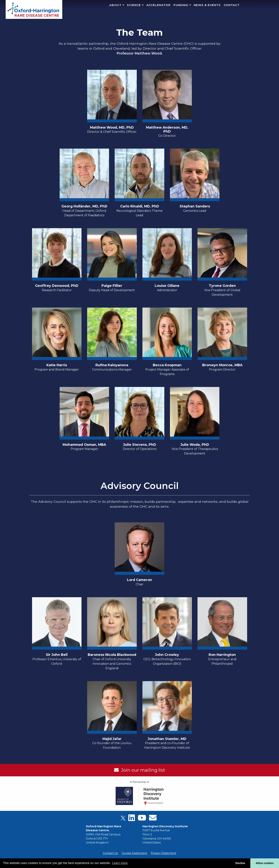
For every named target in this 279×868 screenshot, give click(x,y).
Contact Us (110, 853)
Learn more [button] (120, 863)
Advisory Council (140, 486)
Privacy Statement (163, 853)
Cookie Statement (135, 853)
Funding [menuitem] (181, 5)
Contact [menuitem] (232, 5)
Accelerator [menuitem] (158, 5)
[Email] (153, 819)
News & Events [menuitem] (207, 5)
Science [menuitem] (134, 5)
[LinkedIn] (132, 819)
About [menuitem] (115, 5)
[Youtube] (142, 819)
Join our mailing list (142, 770)
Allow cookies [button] (265, 863)
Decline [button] (240, 863)
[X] (123, 819)
